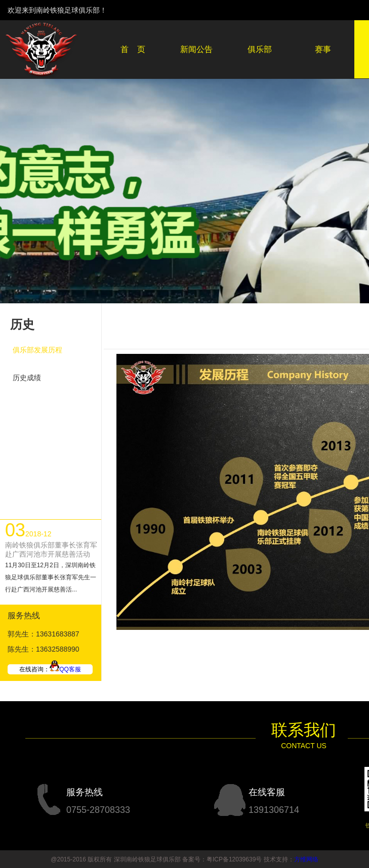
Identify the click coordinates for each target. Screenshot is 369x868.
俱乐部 (260, 49)
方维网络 (306, 859)
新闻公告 (196, 49)
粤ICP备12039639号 (234, 859)
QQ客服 (65, 669)
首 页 (133, 49)
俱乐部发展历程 (37, 350)
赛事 (323, 49)
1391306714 (274, 810)
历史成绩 (27, 378)
